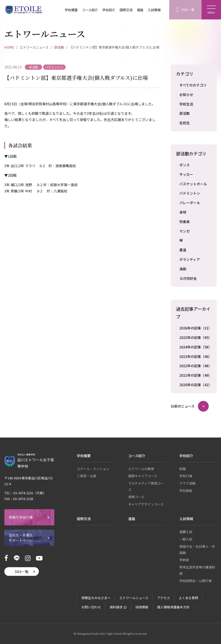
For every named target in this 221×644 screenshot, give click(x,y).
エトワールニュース (34, 47)
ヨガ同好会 (188, 278)
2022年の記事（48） (195, 366)
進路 (139, 10)
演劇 (183, 269)
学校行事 (186, 476)
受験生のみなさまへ (96, 598)
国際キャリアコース (143, 476)
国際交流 (124, 10)
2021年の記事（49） (195, 375)
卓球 (183, 212)
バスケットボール (193, 184)
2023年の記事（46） (195, 356)
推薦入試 (186, 532)
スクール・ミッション (93, 469)
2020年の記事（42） (195, 385)
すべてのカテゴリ (193, 85)
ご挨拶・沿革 (87, 476)
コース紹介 (86, 10)
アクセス (163, 598)
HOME (9, 47)
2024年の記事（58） (195, 347)
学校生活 (186, 104)
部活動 (59, 47)
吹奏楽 (185, 222)
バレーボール (190, 203)
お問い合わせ (91, 607)
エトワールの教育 (141, 469)
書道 (183, 250)
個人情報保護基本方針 (173, 607)
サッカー (186, 174)
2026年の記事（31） (195, 328)
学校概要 (67, 10)
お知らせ (186, 94)
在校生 (185, 123)
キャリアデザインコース (146, 504)
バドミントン (190, 193)
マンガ (185, 231)
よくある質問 (188, 598)
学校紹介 (106, 10)
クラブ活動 (187, 483)
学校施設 (186, 490)
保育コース (136, 497)
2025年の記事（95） (195, 337)
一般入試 (186, 539)
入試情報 (154, 10)
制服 (183, 469)
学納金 (184, 560)
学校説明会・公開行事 (196, 581)
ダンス (185, 165)
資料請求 (116, 607)
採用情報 (142, 607)
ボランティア (190, 259)
